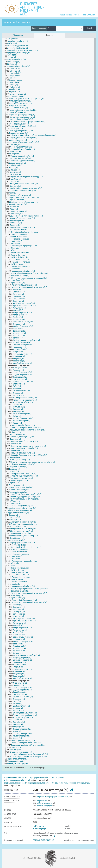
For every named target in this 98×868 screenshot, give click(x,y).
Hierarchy (50, 35)
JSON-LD (51, 840)
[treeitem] (13, 39)
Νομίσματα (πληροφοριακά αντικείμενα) (51, 797)
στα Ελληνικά (89, 15)
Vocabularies (66, 15)
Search (89, 28)
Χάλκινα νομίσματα (43, 803)
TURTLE (44, 840)
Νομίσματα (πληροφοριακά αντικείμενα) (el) (72, 783)
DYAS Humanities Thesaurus (17, 22)
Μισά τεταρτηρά (40, 829)
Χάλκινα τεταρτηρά (42, 806)
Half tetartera (39, 826)
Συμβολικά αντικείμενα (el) (15, 783)
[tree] (49, 401)
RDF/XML (37, 840)
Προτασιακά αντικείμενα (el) (16, 778)
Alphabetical (18, 35)
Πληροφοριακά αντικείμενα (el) (41, 778)
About (77, 15)
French (51, 28)
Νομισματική (40, 801)
